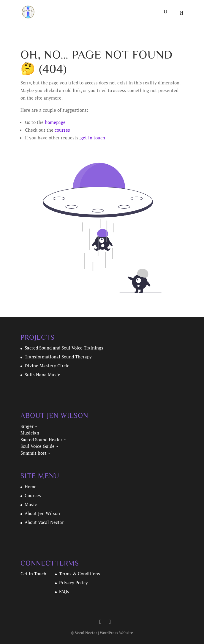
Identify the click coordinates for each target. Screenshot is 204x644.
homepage (55, 122)
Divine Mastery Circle (47, 366)
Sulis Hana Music (42, 374)
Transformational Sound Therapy (59, 357)
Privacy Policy (73, 582)
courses (62, 130)
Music (31, 504)
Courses (33, 495)
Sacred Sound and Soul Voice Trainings (64, 348)
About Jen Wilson (42, 513)
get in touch (93, 138)
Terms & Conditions (80, 574)
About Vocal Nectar (44, 522)
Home (31, 486)
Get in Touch (33, 574)
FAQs (64, 591)
